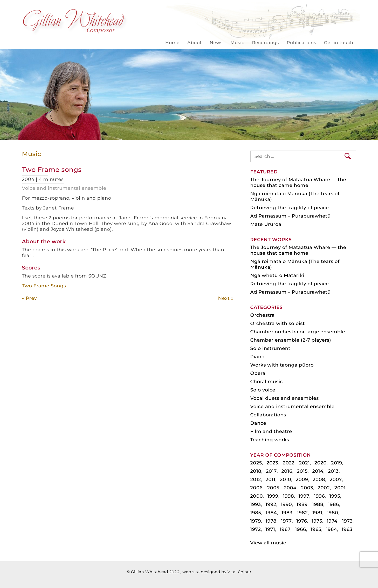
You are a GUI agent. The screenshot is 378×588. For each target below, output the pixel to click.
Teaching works (270, 440)
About (195, 43)
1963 (347, 529)
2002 (324, 488)
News (216, 43)
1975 (317, 521)
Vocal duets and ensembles (285, 398)
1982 (303, 513)
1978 (271, 521)
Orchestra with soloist (278, 323)
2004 (290, 488)
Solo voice (263, 390)
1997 (304, 496)
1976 (302, 521)
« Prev (30, 298)
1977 (286, 521)
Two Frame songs (52, 170)
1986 (334, 504)
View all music (268, 543)
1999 (273, 496)
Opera (258, 373)
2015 (302, 471)
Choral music (267, 382)
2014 (318, 471)
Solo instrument (270, 348)
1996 (319, 496)
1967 (285, 529)
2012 (256, 479)
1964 (331, 529)
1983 (287, 513)
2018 (256, 471)
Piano (257, 357)
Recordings (265, 43)
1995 (335, 496)
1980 (333, 513)
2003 (307, 488)
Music (237, 43)
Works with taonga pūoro (282, 365)
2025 (256, 463)
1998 (288, 496)
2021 (304, 463)
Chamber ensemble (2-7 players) (291, 340)
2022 (289, 463)
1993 (256, 504)
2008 (319, 479)
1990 (286, 504)
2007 (336, 479)
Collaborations (268, 415)
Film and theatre (271, 431)
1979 (256, 521)
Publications (301, 43)
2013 (333, 471)
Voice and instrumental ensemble (64, 188)
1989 (302, 504)
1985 (256, 513)
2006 (257, 488)
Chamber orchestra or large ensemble (298, 332)
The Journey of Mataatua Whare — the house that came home (298, 183)
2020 (321, 463)
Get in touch (339, 43)
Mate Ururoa (266, 224)
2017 (271, 471)
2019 (336, 463)
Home (172, 43)
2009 (302, 479)
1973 (347, 521)
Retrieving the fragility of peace (290, 208)
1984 (271, 513)
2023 (272, 463)
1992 (271, 504)
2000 (257, 496)
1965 (316, 529)
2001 (340, 488)
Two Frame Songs (44, 286)
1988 (318, 504)
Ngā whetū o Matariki (277, 275)
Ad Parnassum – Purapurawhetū (291, 216)
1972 (256, 529)
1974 (332, 521)
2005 (273, 488)
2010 (286, 479)
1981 (317, 513)
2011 (271, 479)
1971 (270, 529)
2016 (287, 471)
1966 (300, 529)
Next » (226, 298)
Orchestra (263, 315)
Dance (258, 423)
